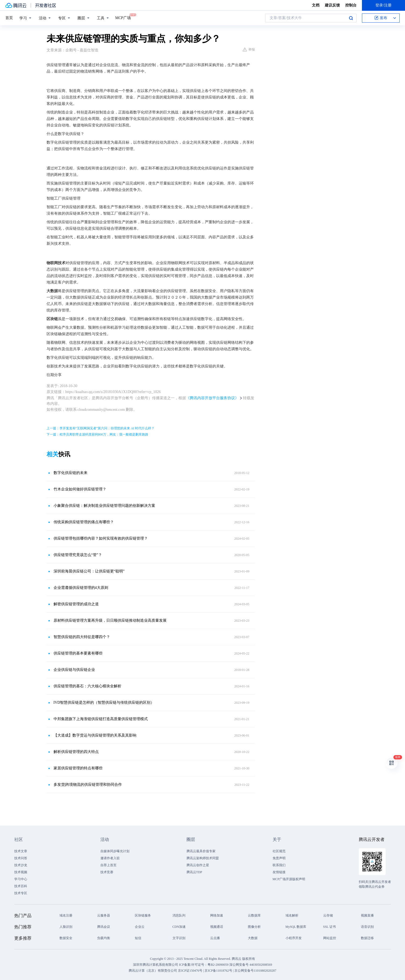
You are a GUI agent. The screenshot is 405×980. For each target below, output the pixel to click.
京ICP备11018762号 (218, 971)
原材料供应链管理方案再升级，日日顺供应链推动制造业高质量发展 (110, 620)
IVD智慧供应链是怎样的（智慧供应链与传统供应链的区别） (104, 703)
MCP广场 (123, 17)
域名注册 (66, 915)
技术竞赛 (107, 872)
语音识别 (367, 927)
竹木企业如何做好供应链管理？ (80, 489)
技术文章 (21, 851)
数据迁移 (367, 938)
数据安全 (66, 938)
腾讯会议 (104, 927)
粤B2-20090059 (218, 965)
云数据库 (254, 915)
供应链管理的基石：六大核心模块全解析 (87, 686)
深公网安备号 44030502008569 (251, 965)
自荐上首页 (108, 865)
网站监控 (330, 938)
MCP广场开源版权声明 (289, 879)
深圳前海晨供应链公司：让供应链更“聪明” (89, 571)
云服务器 (104, 915)
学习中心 (21, 879)
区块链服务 (143, 915)
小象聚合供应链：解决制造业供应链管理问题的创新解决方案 (104, 506)
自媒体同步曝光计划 (115, 851)
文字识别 (179, 938)
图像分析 (254, 927)
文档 (316, 5)
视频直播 (367, 915)
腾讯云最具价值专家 (201, 851)
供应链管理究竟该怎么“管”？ (78, 555)
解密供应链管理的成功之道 (76, 604)
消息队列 (179, 915)
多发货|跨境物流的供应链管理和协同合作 (88, 785)
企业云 (140, 927)
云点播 (215, 938)
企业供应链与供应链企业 (74, 670)
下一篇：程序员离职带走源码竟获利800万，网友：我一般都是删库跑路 (97, 434)
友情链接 (279, 872)
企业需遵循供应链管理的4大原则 (81, 588)
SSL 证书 (330, 927)
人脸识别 (66, 927)
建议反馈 (332, 5)
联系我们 (279, 865)
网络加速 (217, 915)
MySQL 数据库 (296, 927)
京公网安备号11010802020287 (255, 971)
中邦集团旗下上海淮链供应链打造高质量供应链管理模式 (101, 719)
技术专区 (21, 893)
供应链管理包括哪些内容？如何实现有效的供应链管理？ (101, 538)
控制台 (351, 5)
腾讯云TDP (194, 872)
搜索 (351, 18)
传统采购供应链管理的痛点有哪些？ (84, 522)
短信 (138, 938)
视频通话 (217, 927)
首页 (9, 18)
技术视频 (21, 872)
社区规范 (279, 851)
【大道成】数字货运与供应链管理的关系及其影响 (95, 735)
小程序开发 (294, 938)
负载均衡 (104, 938)
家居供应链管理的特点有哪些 (78, 768)
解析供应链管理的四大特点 (76, 752)
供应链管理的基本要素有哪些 (78, 653)
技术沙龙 (21, 865)
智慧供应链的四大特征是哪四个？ (82, 637)
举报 (249, 49)
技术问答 (21, 858)
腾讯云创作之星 (198, 865)
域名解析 (292, 915)
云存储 (328, 915)
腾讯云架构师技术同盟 (203, 858)
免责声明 (279, 858)
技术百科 (21, 886)
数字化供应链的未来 (71, 473)
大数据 (253, 938)
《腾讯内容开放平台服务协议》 (212, 398)
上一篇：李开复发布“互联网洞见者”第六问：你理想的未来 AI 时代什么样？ (101, 428)
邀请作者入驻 (110, 858)
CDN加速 (179, 927)
